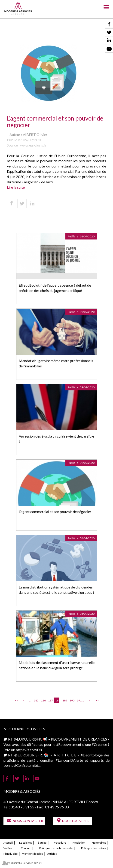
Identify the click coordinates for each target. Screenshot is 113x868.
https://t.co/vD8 (29, 750)
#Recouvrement (69, 744)
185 (36, 700)
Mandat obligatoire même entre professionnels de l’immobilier (56, 363)
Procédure (60, 843)
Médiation (79, 843)
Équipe (42, 843)
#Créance (99, 744)
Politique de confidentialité (56, 848)
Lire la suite (16, 187)
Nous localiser (76, 821)
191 (79, 700)
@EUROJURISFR (27, 739)
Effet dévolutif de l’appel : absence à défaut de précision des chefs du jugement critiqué (55, 288)
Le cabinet (25, 843)
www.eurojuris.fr (33, 145)
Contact (26, 848)
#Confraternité (26, 765)
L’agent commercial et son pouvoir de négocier (55, 512)
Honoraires (99, 843)
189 (64, 700)
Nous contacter (28, 821)
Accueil (8, 843)
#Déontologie (92, 755)
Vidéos (8, 848)
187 (50, 700)
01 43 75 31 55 (22, 807)
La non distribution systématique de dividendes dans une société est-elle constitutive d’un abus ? (57, 590)
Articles (52, 854)
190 (72, 700)
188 (57, 700)
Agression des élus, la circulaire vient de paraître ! (56, 439)
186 (43, 700)
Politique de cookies (94, 848)
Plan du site (11, 854)
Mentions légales (32, 854)
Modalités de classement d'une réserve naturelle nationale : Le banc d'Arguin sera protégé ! (57, 665)
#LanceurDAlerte (69, 760)
